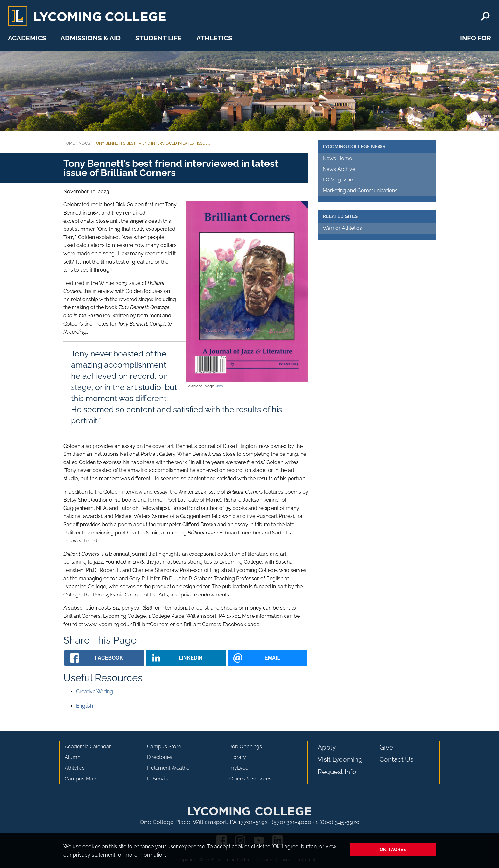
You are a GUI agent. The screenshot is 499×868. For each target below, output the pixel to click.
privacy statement (94, 855)
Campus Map (81, 779)
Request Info (337, 772)
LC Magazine (338, 180)
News (84, 143)
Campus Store (164, 747)
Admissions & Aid (91, 38)
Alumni (73, 757)
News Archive (339, 169)
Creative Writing (95, 692)
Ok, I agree (393, 849)
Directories (160, 757)
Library (238, 757)
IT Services (160, 779)
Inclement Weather (169, 768)
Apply (327, 747)
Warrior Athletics (342, 228)
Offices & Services (250, 779)
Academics (27, 38)
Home (69, 143)
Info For (476, 38)
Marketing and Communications (360, 191)
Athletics (214, 38)
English (84, 706)
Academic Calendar (88, 747)
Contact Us (396, 759)
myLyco (239, 768)
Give (386, 747)
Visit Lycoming (340, 759)
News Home (337, 158)
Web (219, 386)
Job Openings (246, 747)
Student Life (158, 38)
